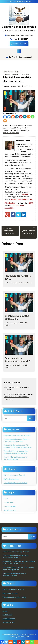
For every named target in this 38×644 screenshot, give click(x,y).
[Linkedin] (17, 117)
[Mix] (29, 117)
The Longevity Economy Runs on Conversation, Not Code (17, 440)
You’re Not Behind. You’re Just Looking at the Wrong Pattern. (16, 452)
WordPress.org (9, 510)
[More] (5, 121)
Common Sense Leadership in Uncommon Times (15, 458)
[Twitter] (9, 117)
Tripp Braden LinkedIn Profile (15, 483)
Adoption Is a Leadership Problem (17, 435)
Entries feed (8, 502)
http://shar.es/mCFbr (11, 133)
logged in (18, 387)
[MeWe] (25, 117)
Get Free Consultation (19, 44)
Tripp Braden (27, 86)
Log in (6, 499)
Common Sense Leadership (19, 27)
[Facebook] (5, 117)
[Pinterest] (21, 117)
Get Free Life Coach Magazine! (19, 57)
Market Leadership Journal (14, 475)
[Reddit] (13, 117)
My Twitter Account (11, 479)
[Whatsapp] (33, 117)
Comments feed (10, 506)
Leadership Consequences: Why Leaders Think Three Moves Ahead (17, 446)
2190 (31, 203)
